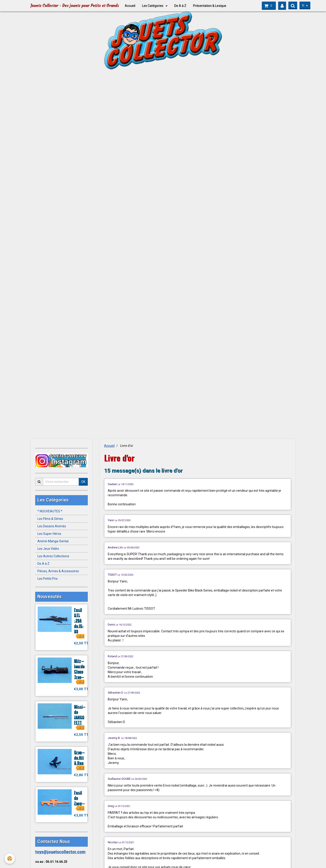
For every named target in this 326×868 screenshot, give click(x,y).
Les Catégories (153, 6)
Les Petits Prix (48, 579)
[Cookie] (10, 859)
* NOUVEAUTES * (50, 511)
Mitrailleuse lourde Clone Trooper (84, 669)
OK (83, 482)
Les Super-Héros (49, 534)
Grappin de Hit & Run (80, 757)
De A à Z (180, 6)
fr (303, 5)
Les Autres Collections (53, 556)
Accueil (130, 6)
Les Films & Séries (50, 519)
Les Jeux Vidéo (48, 549)
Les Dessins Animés (52, 526)
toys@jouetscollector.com (60, 852)
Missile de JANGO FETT (80, 714)
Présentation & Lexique (210, 6)
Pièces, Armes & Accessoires (58, 571)
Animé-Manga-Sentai (53, 541)
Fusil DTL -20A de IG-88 (79, 620)
